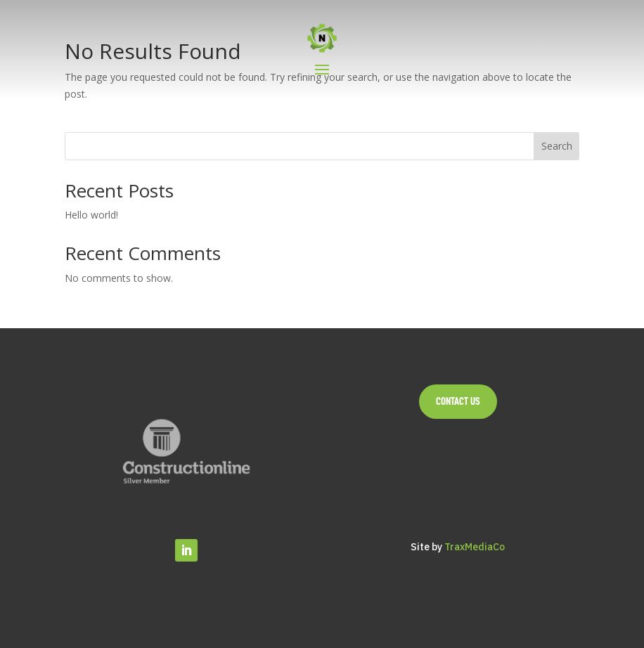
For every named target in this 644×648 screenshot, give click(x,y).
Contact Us (458, 401)
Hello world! (91, 215)
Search (557, 146)
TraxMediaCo (475, 547)
